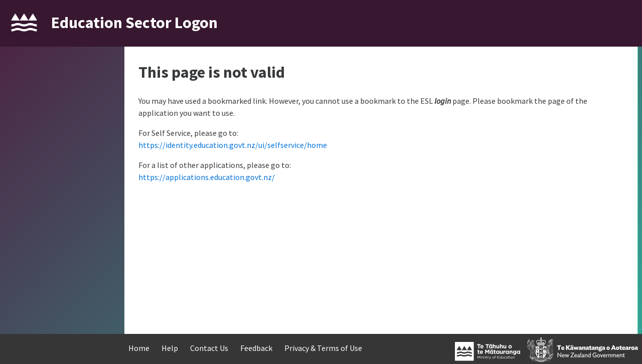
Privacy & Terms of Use (323, 348)
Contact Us (209, 348)
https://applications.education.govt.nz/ (207, 177)
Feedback (256, 348)
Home (139, 348)
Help (170, 348)
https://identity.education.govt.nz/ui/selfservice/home (233, 145)
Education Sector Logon (134, 23)
